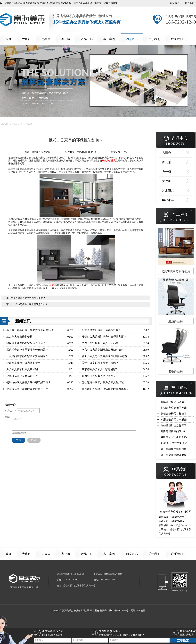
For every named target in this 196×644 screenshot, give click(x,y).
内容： (8, 417)
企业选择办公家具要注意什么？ (32, 304)
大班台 (26, 39)
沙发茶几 (168, 191)
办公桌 (46, 39)
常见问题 (28, 124)
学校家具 (168, 200)
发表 (18, 440)
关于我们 (154, 39)
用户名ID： (11, 411)
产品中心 (87, 39)
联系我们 (190, 3)
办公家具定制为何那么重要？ (30, 298)
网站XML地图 (138, 611)
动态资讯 (132, 39)
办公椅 (66, 39)
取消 (34, 440)
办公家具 (52, 285)
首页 (8, 39)
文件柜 (167, 181)
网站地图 (175, 3)
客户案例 (109, 39)
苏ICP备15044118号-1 (120, 611)
